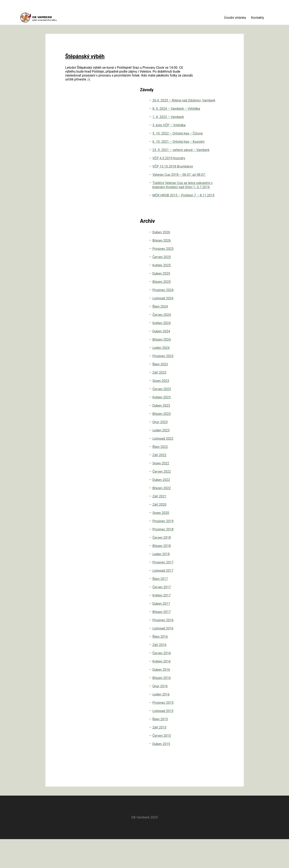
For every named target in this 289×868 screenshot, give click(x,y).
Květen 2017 (208, 635)
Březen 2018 (209, 585)
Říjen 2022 (207, 486)
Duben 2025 (208, 313)
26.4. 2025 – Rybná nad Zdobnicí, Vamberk (214, 62)
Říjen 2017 (207, 618)
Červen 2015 (209, 775)
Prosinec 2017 (210, 602)
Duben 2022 (208, 519)
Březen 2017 (209, 651)
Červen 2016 (209, 693)
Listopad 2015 (210, 750)
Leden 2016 (208, 734)
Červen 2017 (209, 627)
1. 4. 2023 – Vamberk (208, 88)
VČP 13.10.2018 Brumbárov (211, 175)
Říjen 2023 (207, 404)
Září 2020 (206, 544)
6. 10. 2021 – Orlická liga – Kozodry (209, 132)
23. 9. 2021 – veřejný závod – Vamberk (211, 148)
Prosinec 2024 (210, 330)
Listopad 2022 (210, 478)
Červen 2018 (209, 577)
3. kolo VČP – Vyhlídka (209, 101)
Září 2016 (206, 684)
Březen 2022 (209, 528)
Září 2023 (206, 412)
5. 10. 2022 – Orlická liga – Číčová (209, 115)
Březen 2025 (209, 321)
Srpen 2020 (208, 552)
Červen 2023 (209, 429)
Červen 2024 (209, 354)
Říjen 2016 (207, 676)
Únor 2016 (207, 726)
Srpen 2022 (208, 503)
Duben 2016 (208, 709)
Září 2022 (206, 495)
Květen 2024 (208, 363)
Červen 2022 (209, 511)
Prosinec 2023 (210, 396)
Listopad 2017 (210, 610)
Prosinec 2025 (210, 288)
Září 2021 (206, 536)
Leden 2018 (208, 594)
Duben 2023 (208, 445)
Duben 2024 (208, 371)
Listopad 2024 (210, 338)
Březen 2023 (209, 453)
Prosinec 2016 (210, 660)
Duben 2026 (208, 272)
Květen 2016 (208, 701)
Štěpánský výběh (79, 47)
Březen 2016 (209, 717)
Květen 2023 (208, 437)
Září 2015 (206, 767)
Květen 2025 (208, 305)
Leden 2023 (208, 470)
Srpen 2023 (208, 420)
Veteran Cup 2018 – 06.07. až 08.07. (214, 187)
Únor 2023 (207, 462)
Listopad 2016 (210, 668)
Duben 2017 (208, 643)
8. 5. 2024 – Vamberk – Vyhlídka (214, 76)
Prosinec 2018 (210, 569)
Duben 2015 (208, 784)
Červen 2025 (209, 297)
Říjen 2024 (207, 346)
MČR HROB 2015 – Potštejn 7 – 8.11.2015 (213, 231)
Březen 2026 (209, 280)
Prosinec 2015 (210, 742)
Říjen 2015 (207, 759)
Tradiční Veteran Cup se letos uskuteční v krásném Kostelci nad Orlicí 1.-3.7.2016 (212, 208)
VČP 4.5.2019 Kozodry (209, 163)
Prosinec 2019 (210, 561)
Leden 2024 (208, 387)
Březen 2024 (209, 379)
